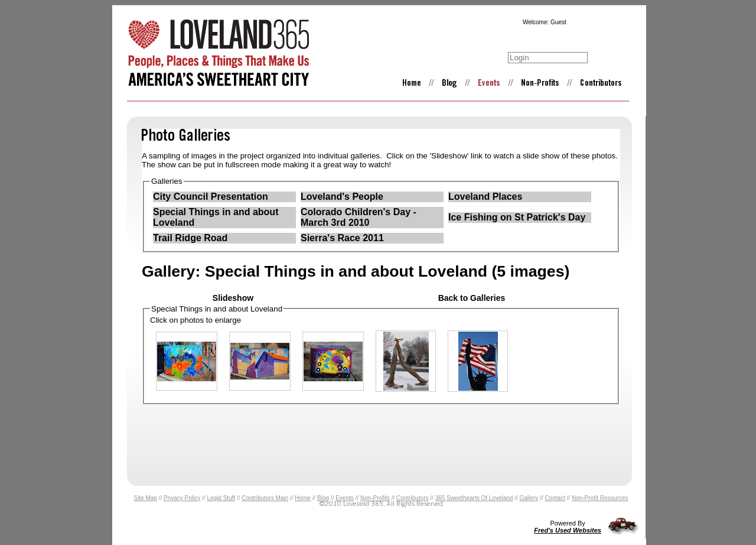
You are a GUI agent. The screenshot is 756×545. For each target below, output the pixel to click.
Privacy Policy (182, 498)
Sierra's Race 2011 (342, 238)
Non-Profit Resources (600, 498)
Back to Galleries (472, 298)
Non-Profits (375, 498)
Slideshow (233, 298)
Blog (323, 498)
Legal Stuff (221, 498)
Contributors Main (265, 498)
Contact (555, 498)
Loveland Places (485, 197)
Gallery (529, 498)
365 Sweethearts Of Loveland (474, 498)
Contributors (412, 498)
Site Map (145, 498)
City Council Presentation (211, 197)
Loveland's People (342, 197)
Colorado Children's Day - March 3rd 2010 (359, 217)
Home (303, 498)
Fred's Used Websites (568, 530)
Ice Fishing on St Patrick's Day (517, 217)
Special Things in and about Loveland (216, 217)
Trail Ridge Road (190, 238)
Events (345, 498)
